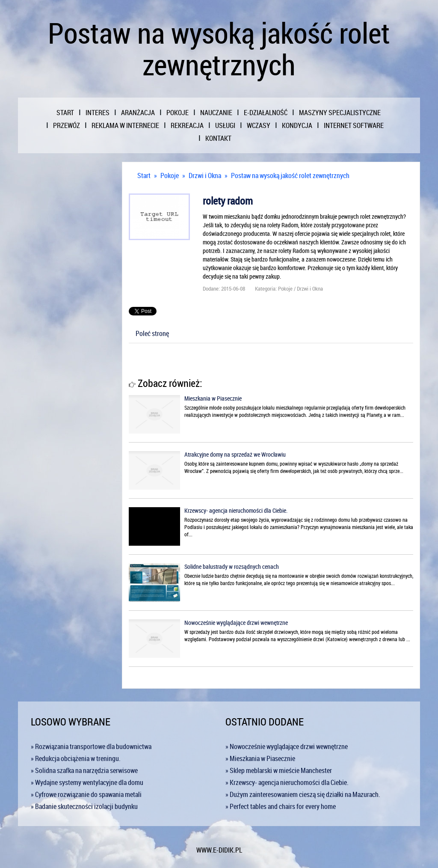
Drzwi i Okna (205, 175)
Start (144, 175)
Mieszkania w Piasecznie (213, 398)
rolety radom (228, 201)
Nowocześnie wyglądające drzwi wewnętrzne (236, 623)
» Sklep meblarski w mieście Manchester (279, 770)
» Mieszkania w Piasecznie (260, 758)
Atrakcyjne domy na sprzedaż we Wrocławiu (235, 454)
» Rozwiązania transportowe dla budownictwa (91, 746)
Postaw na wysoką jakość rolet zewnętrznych (290, 175)
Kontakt (218, 138)
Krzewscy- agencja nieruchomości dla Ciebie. (236, 510)
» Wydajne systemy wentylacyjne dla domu (87, 782)
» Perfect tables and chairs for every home (281, 806)
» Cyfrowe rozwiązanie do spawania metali (86, 794)
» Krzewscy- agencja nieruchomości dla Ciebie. (287, 782)
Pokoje (170, 175)
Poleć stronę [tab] (152, 333)
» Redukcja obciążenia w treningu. (76, 758)
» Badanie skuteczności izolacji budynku (84, 806)
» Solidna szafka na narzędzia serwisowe (84, 770)
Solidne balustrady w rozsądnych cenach (232, 566)
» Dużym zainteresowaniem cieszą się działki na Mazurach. (303, 794)
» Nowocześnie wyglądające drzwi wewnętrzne (287, 746)
